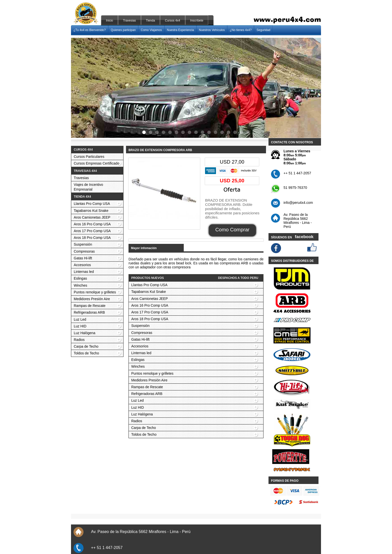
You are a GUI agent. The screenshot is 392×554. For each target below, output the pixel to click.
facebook (304, 237)
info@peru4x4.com (298, 203)
